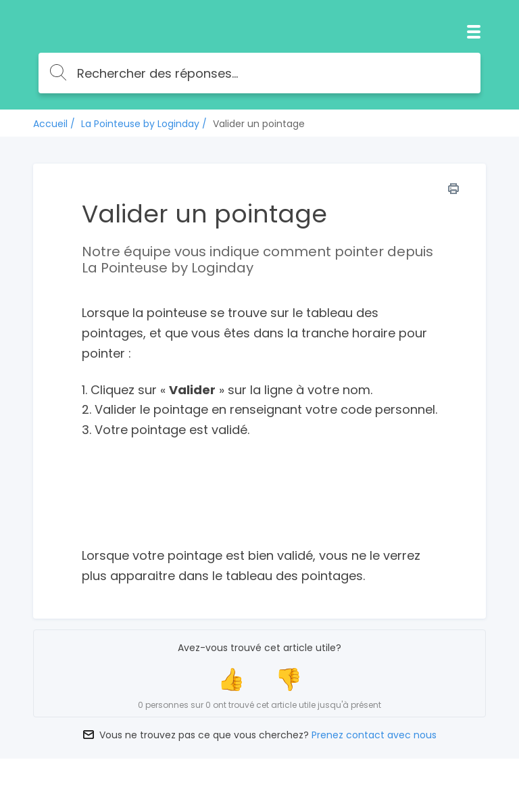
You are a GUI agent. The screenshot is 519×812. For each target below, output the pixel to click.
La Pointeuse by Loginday (140, 124)
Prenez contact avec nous (374, 735)
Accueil (50, 124)
